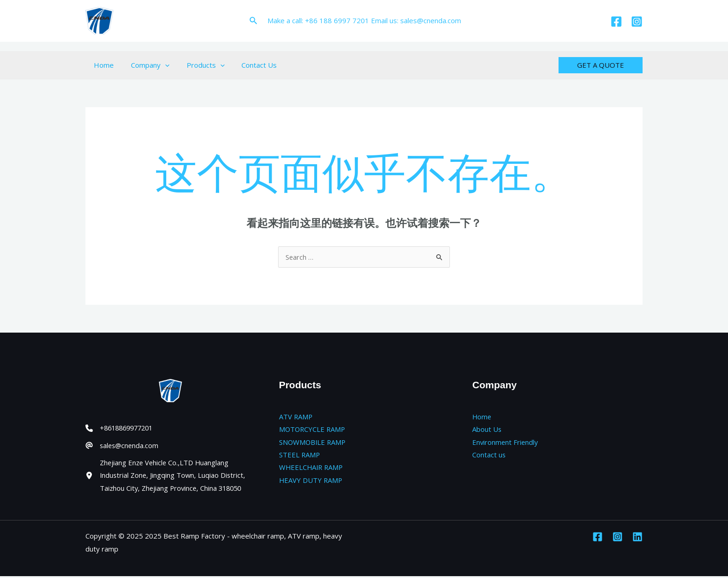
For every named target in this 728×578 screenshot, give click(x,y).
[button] (253, 21)
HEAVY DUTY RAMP (311, 481)
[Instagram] (637, 22)
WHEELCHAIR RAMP (312, 468)
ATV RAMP (296, 417)
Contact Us (248, 65)
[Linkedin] (637, 538)
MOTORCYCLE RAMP (313, 430)
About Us (487, 430)
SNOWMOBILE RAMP (313, 442)
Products (198, 65)
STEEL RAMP (300, 455)
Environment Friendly (506, 442)
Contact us (489, 455)
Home (102, 65)
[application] (160, 65)
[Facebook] (616, 22)
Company (146, 65)
